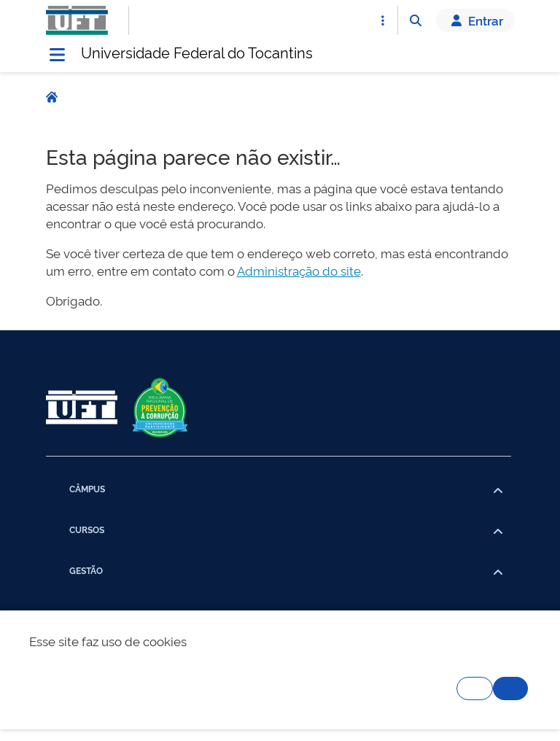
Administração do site (299, 270)
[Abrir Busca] (416, 20)
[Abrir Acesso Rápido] (383, 20)
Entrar (475, 20)
